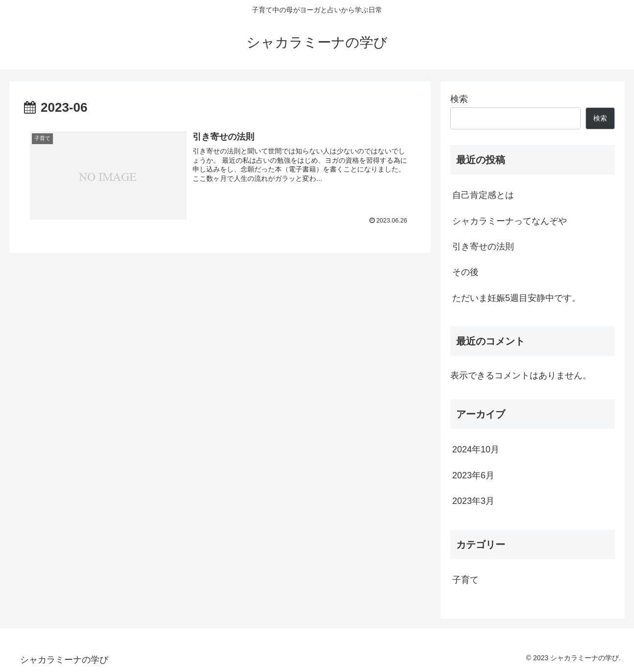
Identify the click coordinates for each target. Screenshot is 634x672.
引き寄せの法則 (483, 247)
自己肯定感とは (483, 195)
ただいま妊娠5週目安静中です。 (516, 298)
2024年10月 (476, 449)
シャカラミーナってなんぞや (510, 221)
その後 (465, 272)
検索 (459, 99)
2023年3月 (473, 501)
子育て (465, 580)
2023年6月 (473, 475)
